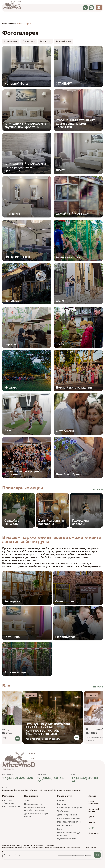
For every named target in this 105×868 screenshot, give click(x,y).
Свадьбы (62, 800)
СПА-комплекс (94, 802)
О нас (14, 24)
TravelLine (3, 15)
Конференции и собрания (70, 808)
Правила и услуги (33, 804)
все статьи (98, 687)
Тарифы (28, 800)
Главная (6, 24)
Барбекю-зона (64, 825)
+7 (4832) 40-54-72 (51, 779)
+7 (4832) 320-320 (18, 778)
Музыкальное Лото (67, 839)
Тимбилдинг (63, 811)
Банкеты (61, 804)
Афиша (92, 796)
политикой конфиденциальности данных (74, 855)
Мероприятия (11, 41)
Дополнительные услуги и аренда (37, 815)
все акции (98, 489)
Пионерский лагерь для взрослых (69, 834)
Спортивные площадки (69, 818)
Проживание (29, 41)
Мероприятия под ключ (69, 822)
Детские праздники (67, 815)
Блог (91, 817)
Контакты (94, 833)
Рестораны (45, 41)
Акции (92, 822)
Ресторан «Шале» (11, 806)
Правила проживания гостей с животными (35, 809)
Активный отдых (64, 41)
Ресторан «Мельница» (8, 802)
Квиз (60, 829)
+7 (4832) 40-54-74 (86, 779)
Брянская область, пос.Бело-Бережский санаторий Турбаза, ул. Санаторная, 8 (41, 790)
